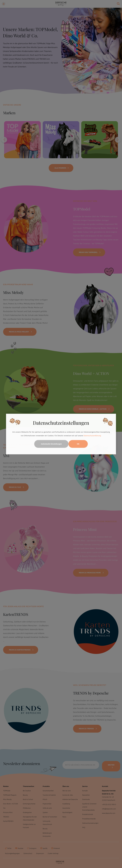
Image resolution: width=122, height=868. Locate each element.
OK (78, 444)
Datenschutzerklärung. (92, 436)
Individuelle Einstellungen (51, 444)
